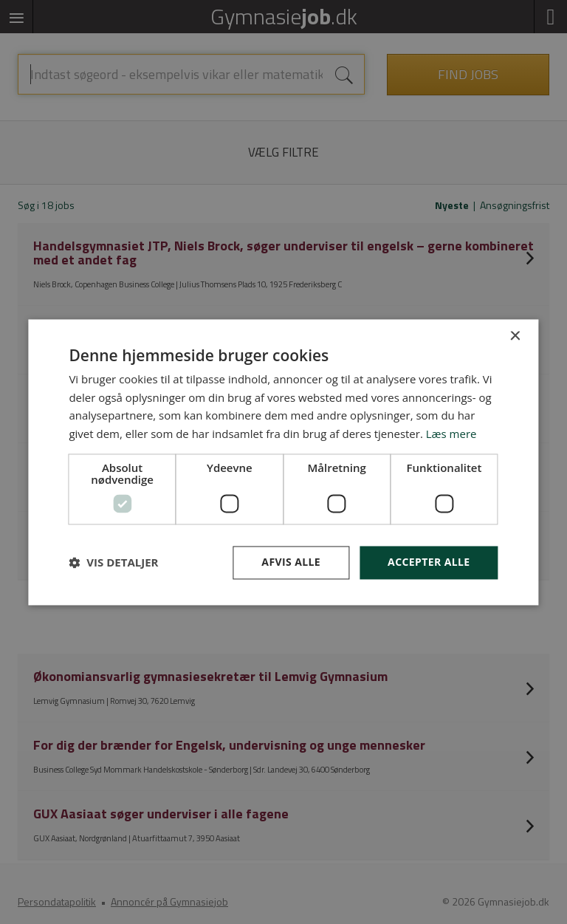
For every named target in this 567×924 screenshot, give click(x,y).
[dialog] (283, 462)
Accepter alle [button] (429, 562)
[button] (113, 563)
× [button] (515, 336)
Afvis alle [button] (291, 562)
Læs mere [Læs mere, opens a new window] (451, 434)
